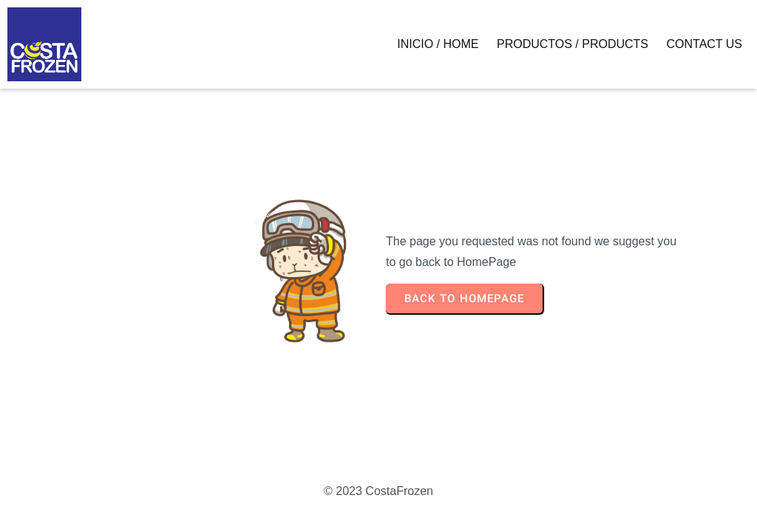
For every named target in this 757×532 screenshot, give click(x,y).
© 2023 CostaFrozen (378, 491)
